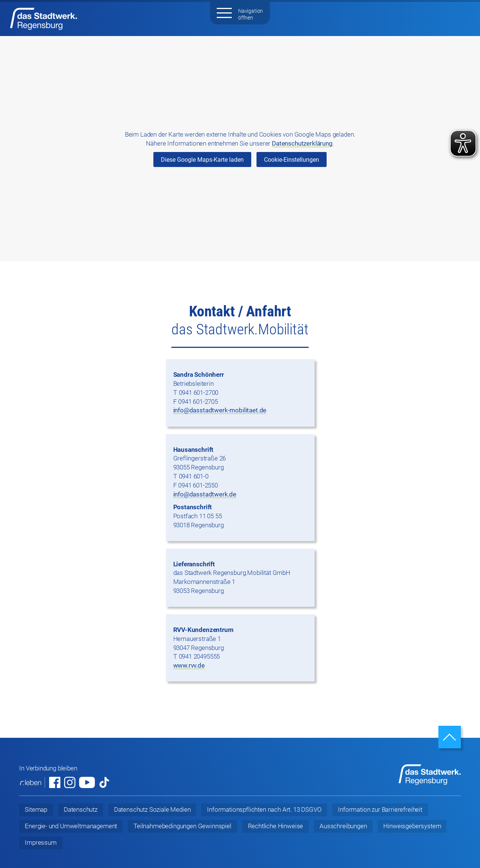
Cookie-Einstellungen (292, 160)
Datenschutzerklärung (302, 143)
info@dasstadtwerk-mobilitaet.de (220, 410)
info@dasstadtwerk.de (205, 494)
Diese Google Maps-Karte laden (202, 160)
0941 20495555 (199, 656)
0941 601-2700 (199, 393)
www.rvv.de (189, 665)
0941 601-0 (194, 476)
